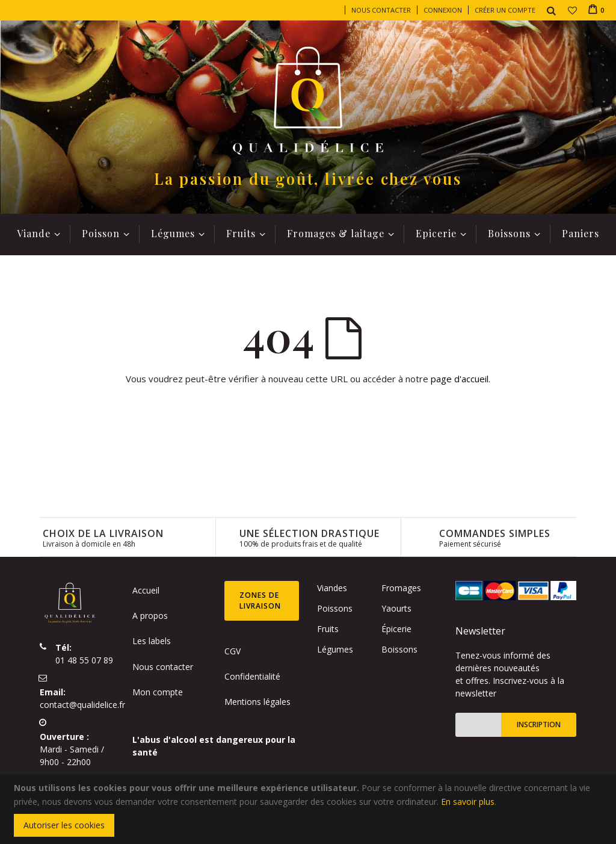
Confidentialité (252, 676)
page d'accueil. (460, 379)
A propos (150, 616)
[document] (310, 809)
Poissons (335, 608)
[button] (572, 10)
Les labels (152, 641)
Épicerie (396, 629)
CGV (233, 651)
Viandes (332, 588)
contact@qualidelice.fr (82, 705)
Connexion (443, 10)
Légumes (335, 649)
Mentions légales (257, 702)
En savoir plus (468, 802)
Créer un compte (505, 10)
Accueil (146, 590)
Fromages (401, 588)
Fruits (328, 629)
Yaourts (396, 608)
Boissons (399, 649)
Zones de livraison (260, 600)
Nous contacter (381, 10)
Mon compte (158, 692)
